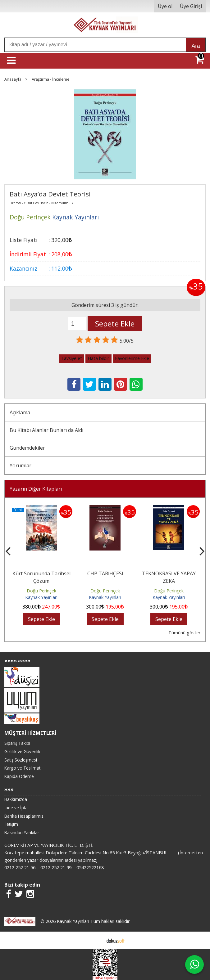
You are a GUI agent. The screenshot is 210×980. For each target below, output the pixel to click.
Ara (196, 46)
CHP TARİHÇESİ (105, 573)
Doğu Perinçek (41, 591)
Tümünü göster (184, 633)
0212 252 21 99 (56, 868)
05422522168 (90, 868)
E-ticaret (95, 940)
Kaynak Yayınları (41, 597)
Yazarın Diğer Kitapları (36, 489)
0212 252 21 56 (20, 868)
